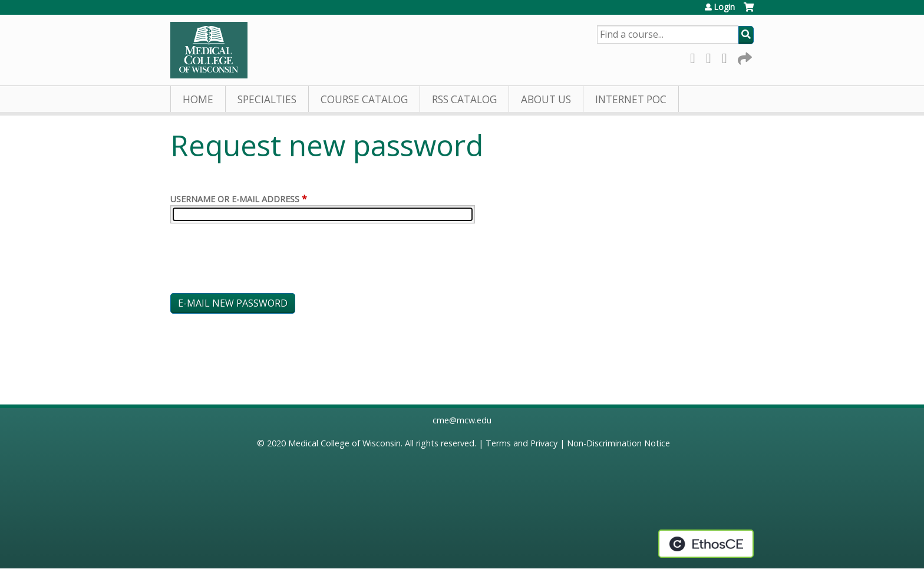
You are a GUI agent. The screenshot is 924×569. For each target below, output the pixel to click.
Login (724, 7)
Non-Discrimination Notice (618, 443)
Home (198, 99)
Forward (744, 56)
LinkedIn (728, 56)
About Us (546, 99)
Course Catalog (364, 99)
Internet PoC (631, 99)
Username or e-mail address (235, 199)
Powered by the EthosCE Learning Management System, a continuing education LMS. (706, 544)
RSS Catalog (464, 99)
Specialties (267, 99)
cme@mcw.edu (462, 420)
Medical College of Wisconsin (344, 443)
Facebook (696, 56)
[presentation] (260, 261)
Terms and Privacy (522, 443)
